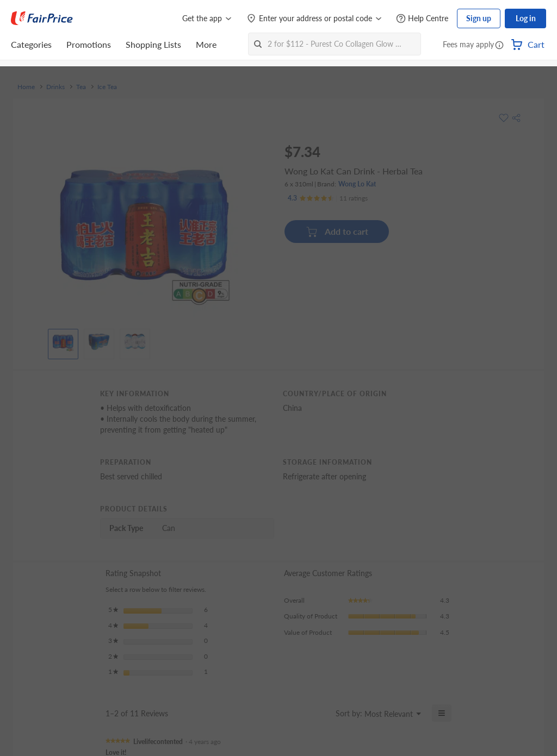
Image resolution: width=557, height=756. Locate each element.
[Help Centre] (422, 19)
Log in (526, 18)
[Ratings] (328, 198)
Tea (81, 87)
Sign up (479, 18)
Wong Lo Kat (357, 184)
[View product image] (63, 341)
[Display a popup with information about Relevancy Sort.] (321, 713)
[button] (499, 46)
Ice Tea (107, 87)
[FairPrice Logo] (42, 18)
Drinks (55, 87)
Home (26, 87)
